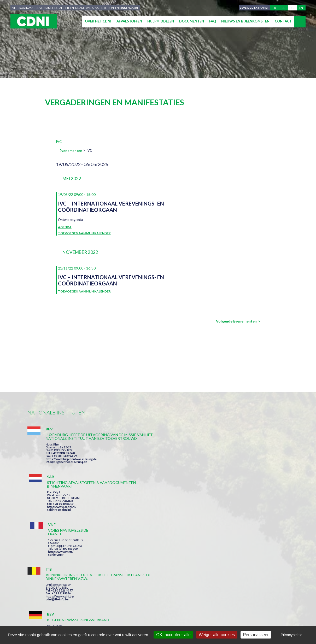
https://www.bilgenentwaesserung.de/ (161, 516)
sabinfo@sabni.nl (147, 466)
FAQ (213, 21)
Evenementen (71, 151)
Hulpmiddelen (161, 21)
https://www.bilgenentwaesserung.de (71, 470)
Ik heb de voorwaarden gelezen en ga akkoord (186, 566)
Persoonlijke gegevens (172, 621)
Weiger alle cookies (217, 635)
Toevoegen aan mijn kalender (84, 233)
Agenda (65, 227)
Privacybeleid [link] (292, 635)
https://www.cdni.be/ (60, 524)
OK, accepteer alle (173, 635)
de (283, 8)
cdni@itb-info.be (57, 527)
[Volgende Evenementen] (238, 321)
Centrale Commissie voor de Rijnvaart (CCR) (72, 621)
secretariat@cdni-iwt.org (285, 596)
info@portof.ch (235, 526)
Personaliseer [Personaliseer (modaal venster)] (256, 635)
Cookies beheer (217, 621)
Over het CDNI (98, 21)
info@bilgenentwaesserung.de (66, 473)
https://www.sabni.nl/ (150, 463)
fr (274, 8)
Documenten (192, 21)
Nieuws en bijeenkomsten (245, 21)
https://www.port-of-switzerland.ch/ (249, 523)
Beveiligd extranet (254, 8)
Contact (283, 21)
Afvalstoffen (129, 21)
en (301, 8)
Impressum (133, 621)
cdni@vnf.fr (232, 459)
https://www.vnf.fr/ (237, 456)
